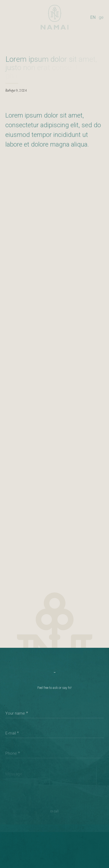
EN (93, 17)
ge (101, 17)
